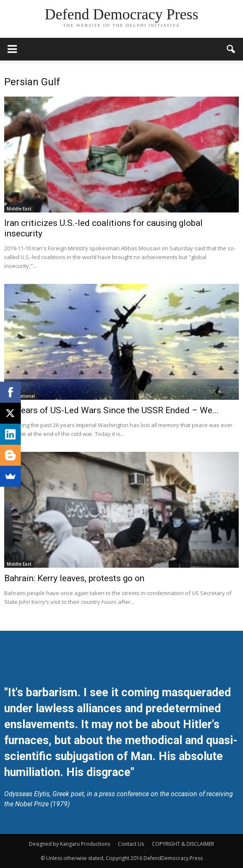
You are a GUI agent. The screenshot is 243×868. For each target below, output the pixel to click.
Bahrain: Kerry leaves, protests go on (74, 578)
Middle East (19, 209)
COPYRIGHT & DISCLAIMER (183, 844)
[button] (231, 49)
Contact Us (131, 844)
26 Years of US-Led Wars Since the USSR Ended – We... (111, 410)
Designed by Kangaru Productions (69, 844)
